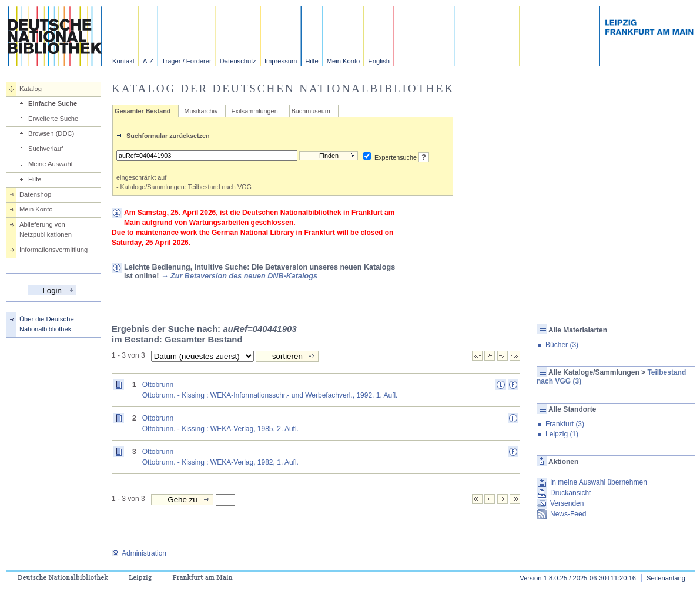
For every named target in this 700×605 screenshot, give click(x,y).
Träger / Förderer (187, 61)
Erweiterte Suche (53, 119)
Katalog (31, 89)
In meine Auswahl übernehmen (599, 482)
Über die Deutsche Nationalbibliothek (47, 324)
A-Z (148, 61)
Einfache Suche (53, 103)
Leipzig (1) (562, 434)
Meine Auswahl (50, 164)
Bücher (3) (562, 345)
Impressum (281, 61)
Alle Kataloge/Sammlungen (594, 372)
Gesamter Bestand (143, 111)
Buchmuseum (311, 111)
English (379, 61)
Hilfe (312, 61)
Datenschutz (238, 61)
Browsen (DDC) (51, 133)
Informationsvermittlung (53, 250)
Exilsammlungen (254, 111)
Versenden (567, 503)
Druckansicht (570, 493)
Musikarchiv (201, 111)
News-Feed (568, 514)
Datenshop (35, 194)
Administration (139, 553)
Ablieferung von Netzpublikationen (46, 229)
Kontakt (123, 61)
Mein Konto (344, 61)
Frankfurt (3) (565, 424)
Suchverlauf (46, 149)
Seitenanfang (666, 578)
